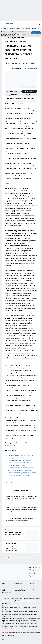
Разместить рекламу (32, 589)
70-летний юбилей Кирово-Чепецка (10, 28)
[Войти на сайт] (39, 24)
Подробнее (11, 616)
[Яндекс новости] (13, 91)
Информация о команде (8, 587)
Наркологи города (36, 28)
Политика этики (19, 583)
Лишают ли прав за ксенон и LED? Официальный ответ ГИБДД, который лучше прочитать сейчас (21, 463)
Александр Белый (30, 69)
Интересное (16, 63)
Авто (7, 63)
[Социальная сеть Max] (29, 95)
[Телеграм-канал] (13, 95)
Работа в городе (26, 28)
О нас (3, 583)
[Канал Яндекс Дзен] (29, 91)
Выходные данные (6, 593)
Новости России (28, 63)
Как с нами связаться (33, 587)
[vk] (7, 483)
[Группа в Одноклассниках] (34, 570)
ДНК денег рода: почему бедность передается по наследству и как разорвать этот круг (21, 521)
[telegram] (12, 483)
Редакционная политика (20, 587)
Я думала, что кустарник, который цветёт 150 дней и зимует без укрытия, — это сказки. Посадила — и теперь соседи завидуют (21, 500)
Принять (36, 33)
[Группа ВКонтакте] (30, 570)
